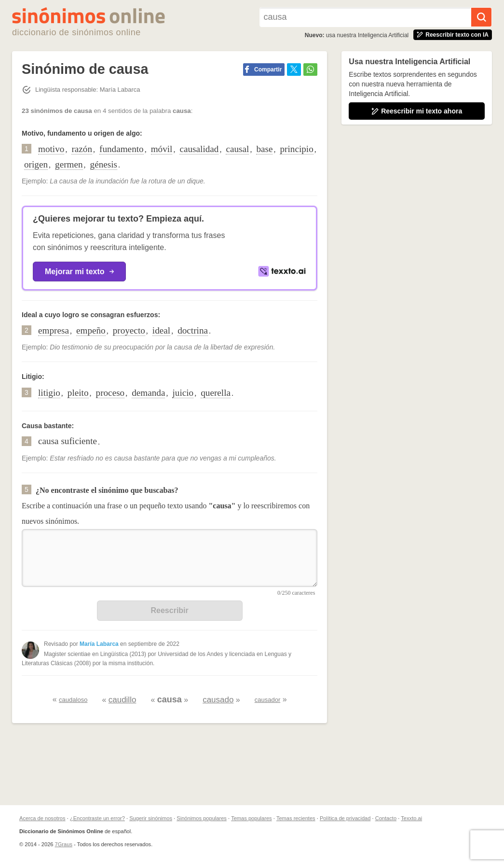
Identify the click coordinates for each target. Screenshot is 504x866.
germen (69, 164)
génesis (104, 164)
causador (267, 700)
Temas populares (251, 818)
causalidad (199, 149)
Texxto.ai (411, 818)
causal (237, 149)
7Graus (64, 844)
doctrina (193, 330)
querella (216, 393)
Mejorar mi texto (79, 272)
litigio (49, 393)
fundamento (122, 149)
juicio (183, 393)
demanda (148, 393)
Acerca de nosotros (42, 818)
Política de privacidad (345, 818)
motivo (51, 149)
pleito (78, 393)
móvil (162, 149)
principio (296, 149)
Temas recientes (296, 818)
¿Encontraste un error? (97, 818)
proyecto (129, 330)
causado (218, 700)
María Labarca (99, 644)
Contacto (386, 818)
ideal (161, 330)
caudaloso (73, 700)
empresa (54, 330)
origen (36, 164)
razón (82, 149)
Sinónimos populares (202, 818)
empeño (91, 330)
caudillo (123, 700)
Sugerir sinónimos (151, 818)
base (264, 149)
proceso (110, 393)
